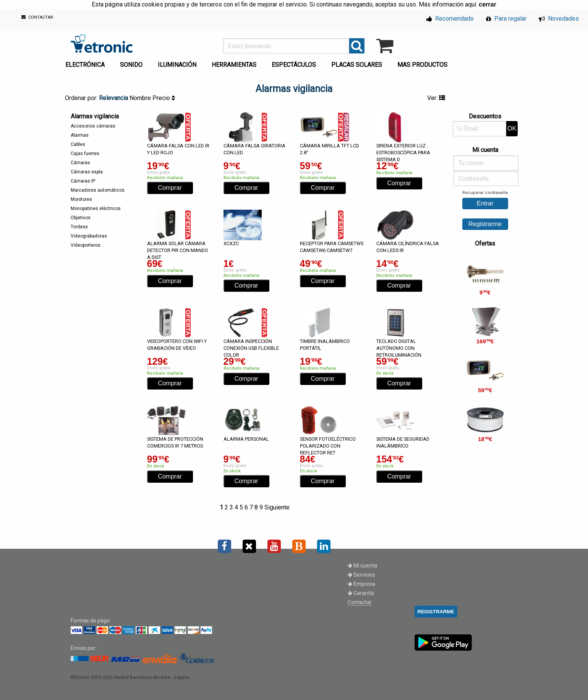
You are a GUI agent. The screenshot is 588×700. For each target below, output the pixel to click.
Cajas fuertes (85, 154)
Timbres (79, 227)
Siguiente (277, 507)
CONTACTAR (37, 17)
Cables (78, 144)
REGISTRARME (436, 612)
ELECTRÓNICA (85, 65)
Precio (164, 98)
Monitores (81, 199)
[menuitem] (87, 63)
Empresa (361, 584)
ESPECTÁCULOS (294, 65)
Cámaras (80, 163)
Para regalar (506, 19)
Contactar (360, 602)
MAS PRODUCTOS (422, 65)
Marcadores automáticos (98, 190)
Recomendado (450, 19)
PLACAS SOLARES (357, 65)
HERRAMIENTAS (234, 65)
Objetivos (81, 218)
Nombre (141, 98)
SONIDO (131, 65)
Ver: (436, 98)
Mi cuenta (362, 566)
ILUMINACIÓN (177, 65)
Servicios (361, 575)
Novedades (559, 19)
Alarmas (80, 135)
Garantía (361, 593)
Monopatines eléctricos (96, 209)
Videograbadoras (89, 236)
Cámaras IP (83, 181)
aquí (471, 4)
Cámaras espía (87, 172)
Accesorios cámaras (93, 126)
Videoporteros (86, 245)
